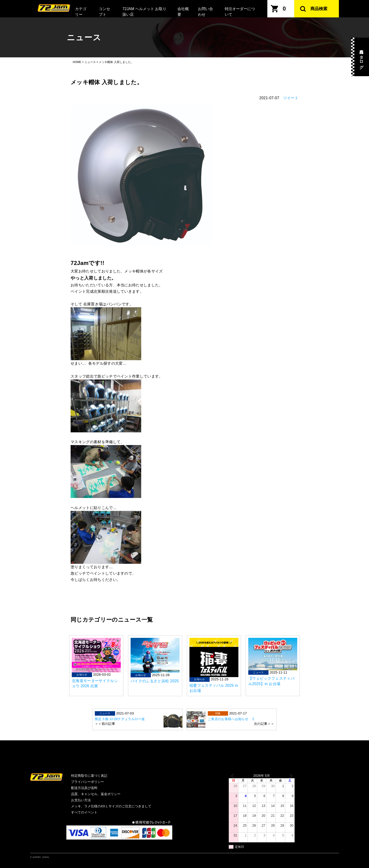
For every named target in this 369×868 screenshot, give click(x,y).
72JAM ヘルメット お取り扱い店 (144, 12)
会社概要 (183, 12)
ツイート (291, 98)
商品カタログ (361, 57)
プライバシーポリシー (88, 782)
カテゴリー (81, 12)
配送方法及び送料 (84, 788)
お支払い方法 (81, 800)
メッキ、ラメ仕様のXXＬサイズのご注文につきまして (111, 806)
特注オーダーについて (240, 12)
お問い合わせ (205, 12)
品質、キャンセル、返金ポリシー (96, 794)
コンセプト (104, 12)
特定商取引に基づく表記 (89, 776)
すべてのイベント (84, 812)
